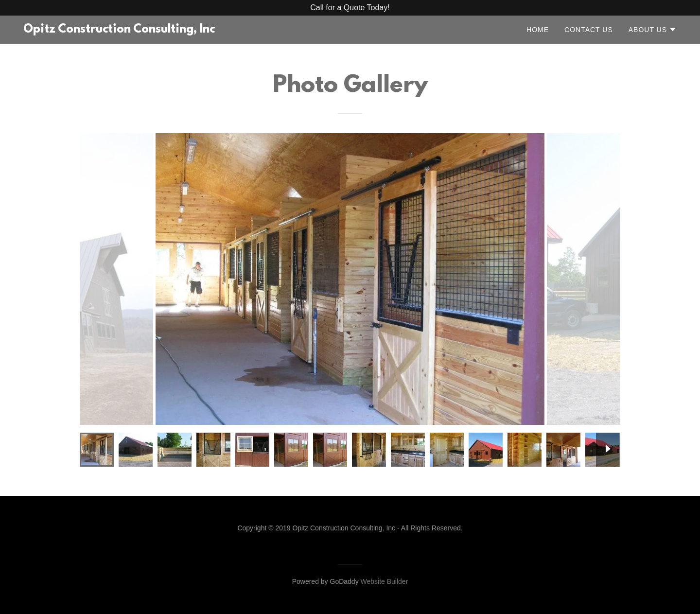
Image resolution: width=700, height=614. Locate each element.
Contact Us (589, 30)
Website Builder (385, 581)
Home (538, 30)
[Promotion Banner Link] (350, 8)
